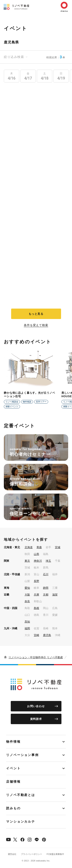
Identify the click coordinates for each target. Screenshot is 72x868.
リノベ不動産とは (21, 795)
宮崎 (36, 635)
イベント (13, 768)
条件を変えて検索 (36, 325)
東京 (27, 561)
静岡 (46, 588)
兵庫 (36, 595)
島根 (36, 608)
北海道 (29, 547)
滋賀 (55, 595)
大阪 (27, 595)
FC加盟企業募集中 (55, 854)
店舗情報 (13, 782)
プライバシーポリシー (31, 854)
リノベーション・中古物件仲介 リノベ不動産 (36, 657)
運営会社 (12, 854)
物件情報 (13, 742)
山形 (36, 554)
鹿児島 (47, 635)
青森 (39, 547)
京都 (46, 595)
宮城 (58, 547)
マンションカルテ (21, 822)
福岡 (27, 628)
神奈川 (38, 561)
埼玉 (48, 561)
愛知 (27, 588)
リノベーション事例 (22, 755)
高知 (27, 622)
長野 (36, 581)
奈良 (27, 601)
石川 (46, 574)
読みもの (13, 808)
